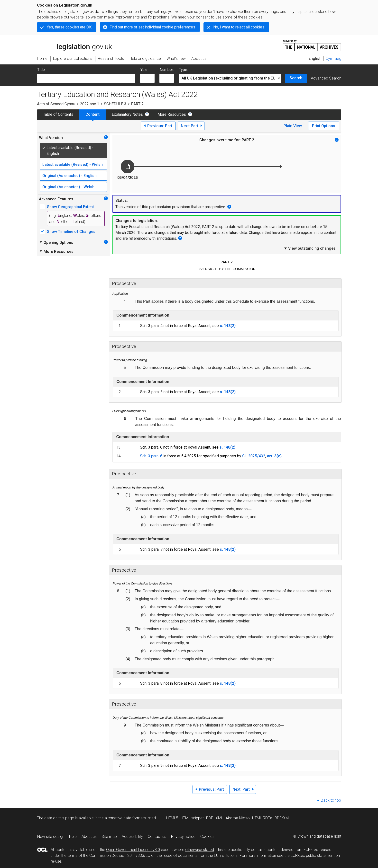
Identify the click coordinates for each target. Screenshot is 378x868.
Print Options (324, 126)
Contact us (157, 837)
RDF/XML (283, 818)
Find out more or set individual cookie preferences (152, 27)
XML (219, 818)
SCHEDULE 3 (115, 104)
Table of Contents (58, 114)
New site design (51, 837)
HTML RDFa (262, 818)
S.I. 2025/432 (254, 456)
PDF (210, 818)
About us (89, 837)
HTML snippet (192, 818)
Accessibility (132, 837)
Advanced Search (326, 78)
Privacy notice (183, 837)
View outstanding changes (310, 248)
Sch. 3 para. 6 (151, 456)
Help (73, 837)
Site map (109, 837)
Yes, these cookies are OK (69, 27)
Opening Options (56, 242)
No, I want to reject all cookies (239, 27)
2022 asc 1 (90, 104)
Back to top (331, 800)
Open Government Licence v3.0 (133, 850)
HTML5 (172, 818)
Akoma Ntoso (238, 818)
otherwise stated (200, 850)
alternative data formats (125, 818)
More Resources (172, 114)
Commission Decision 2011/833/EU (120, 855)
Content (92, 114)
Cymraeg (333, 58)
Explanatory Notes (127, 114)
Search (296, 78)
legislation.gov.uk (74, 45)
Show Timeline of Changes (71, 232)
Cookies (207, 837)
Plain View (293, 126)
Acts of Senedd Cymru (56, 104)
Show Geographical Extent (70, 207)
